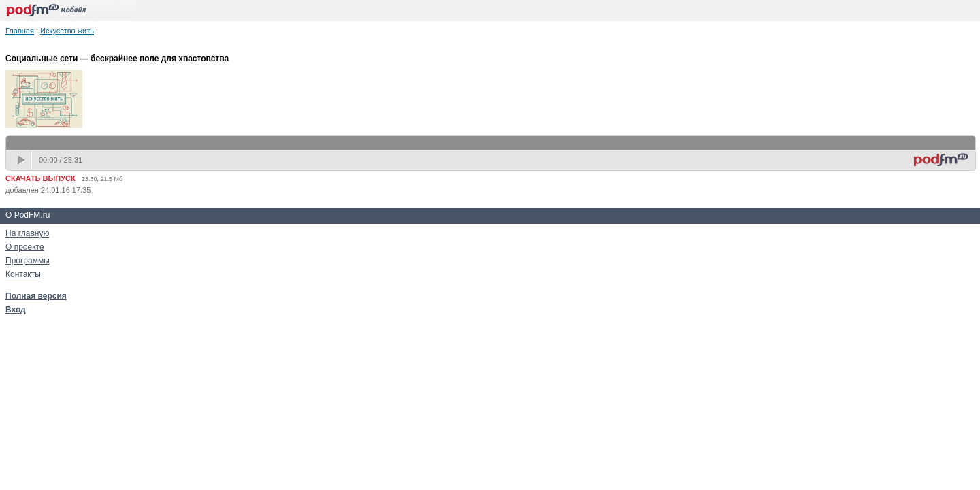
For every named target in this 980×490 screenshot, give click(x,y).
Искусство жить (67, 31)
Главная (20, 31)
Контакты (23, 274)
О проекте (25, 247)
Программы (28, 261)
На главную (27, 233)
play (22, 160)
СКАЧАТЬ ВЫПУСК (40, 178)
